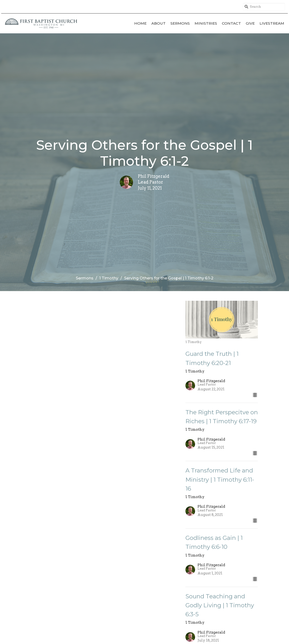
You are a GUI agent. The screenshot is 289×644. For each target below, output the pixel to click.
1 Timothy (109, 278)
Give (250, 23)
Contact (231, 23)
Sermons (180, 23)
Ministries (206, 23)
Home (140, 23)
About (159, 23)
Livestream (272, 23)
